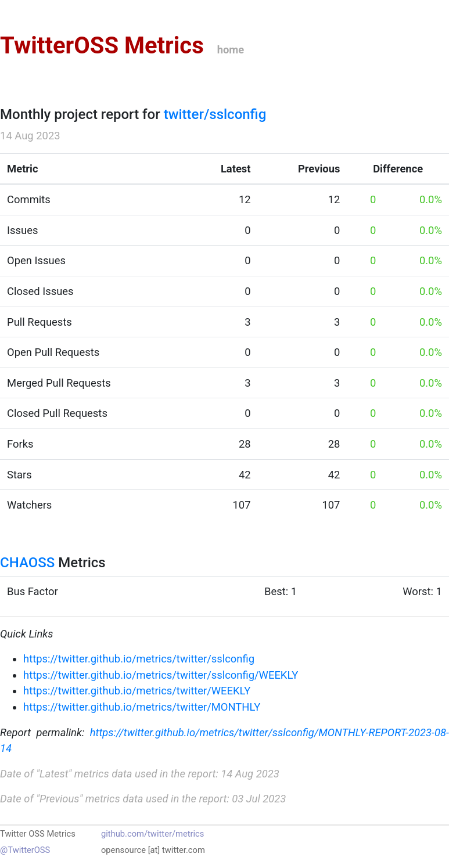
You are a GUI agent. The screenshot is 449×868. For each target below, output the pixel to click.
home (231, 50)
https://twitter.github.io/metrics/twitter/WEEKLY (137, 691)
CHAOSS (27, 563)
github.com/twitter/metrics (152, 834)
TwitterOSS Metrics (102, 46)
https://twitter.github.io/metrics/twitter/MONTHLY (142, 707)
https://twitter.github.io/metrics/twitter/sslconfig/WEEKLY (161, 675)
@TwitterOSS (25, 850)
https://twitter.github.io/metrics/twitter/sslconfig (139, 659)
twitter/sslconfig (215, 114)
